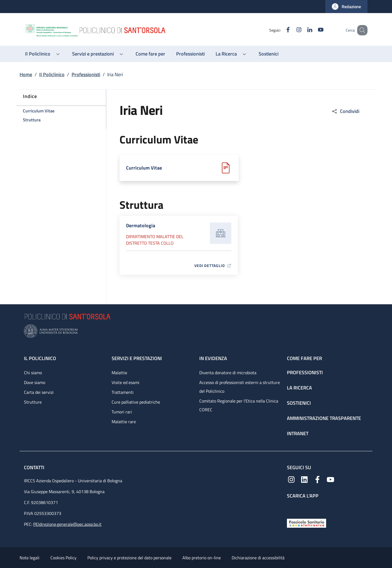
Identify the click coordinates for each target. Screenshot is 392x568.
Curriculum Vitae (144, 168)
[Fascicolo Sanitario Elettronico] (307, 523)
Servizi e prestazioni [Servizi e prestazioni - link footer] (137, 358)
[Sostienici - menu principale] (269, 54)
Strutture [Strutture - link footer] (33, 402)
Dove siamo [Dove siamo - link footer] (35, 382)
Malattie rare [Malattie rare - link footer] (124, 422)
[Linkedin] (303, 30)
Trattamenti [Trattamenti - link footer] (123, 392)
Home (26, 74)
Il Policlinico (52, 74)
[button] (346, 7)
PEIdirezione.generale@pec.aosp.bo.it (67, 524)
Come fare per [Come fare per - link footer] (304, 358)
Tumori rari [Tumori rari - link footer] (122, 412)
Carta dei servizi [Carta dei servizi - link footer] (39, 392)
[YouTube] (314, 30)
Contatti (35, 467)
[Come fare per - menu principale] (150, 54)
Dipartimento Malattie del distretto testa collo (155, 240)
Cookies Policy (63, 558)
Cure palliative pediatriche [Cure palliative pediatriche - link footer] (136, 402)
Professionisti (86, 74)
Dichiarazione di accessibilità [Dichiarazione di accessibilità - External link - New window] (258, 558)
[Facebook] (281, 30)
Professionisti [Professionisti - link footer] (305, 372)
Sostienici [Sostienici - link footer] (299, 403)
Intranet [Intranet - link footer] (298, 433)
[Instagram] (292, 30)
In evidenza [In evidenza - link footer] (213, 358)
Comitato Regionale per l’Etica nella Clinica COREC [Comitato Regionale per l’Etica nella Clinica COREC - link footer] (239, 405)
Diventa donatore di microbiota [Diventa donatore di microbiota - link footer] (228, 373)
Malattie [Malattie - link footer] (119, 373)
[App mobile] (291, 507)
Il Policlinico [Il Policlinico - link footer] (40, 358)
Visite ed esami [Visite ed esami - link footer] (125, 382)
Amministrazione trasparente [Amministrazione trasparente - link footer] (324, 418)
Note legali (30, 558)
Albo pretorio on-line (202, 558)
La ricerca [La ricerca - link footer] (299, 388)
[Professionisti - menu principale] (190, 54)
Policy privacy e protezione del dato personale (129, 558)
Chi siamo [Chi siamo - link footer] (33, 373)
